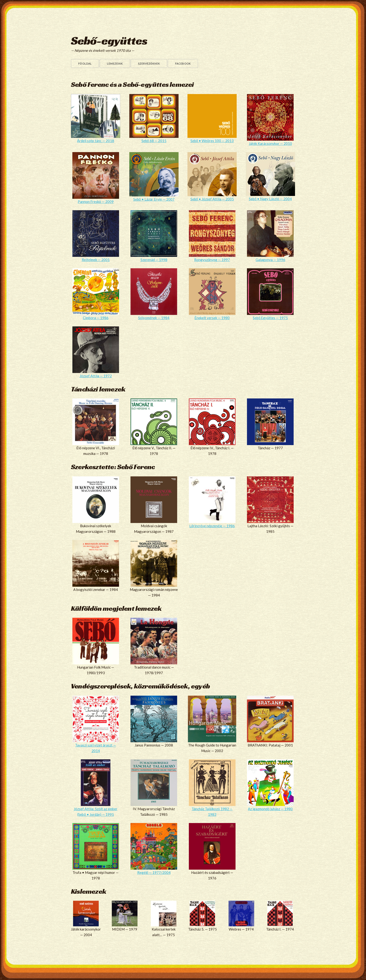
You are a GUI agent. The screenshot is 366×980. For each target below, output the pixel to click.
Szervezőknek (149, 64)
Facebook (183, 64)
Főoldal (85, 64)
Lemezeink (115, 64)
